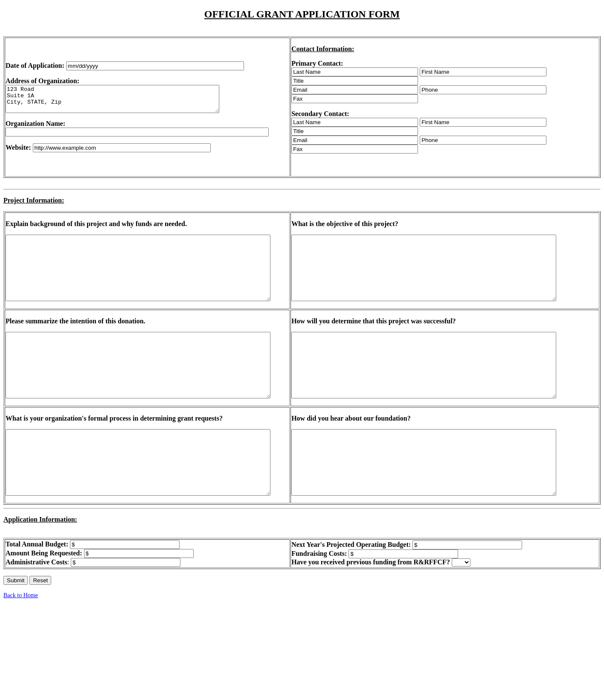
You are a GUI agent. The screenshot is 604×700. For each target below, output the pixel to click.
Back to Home (21, 634)
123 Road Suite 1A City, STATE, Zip (125, 99)
